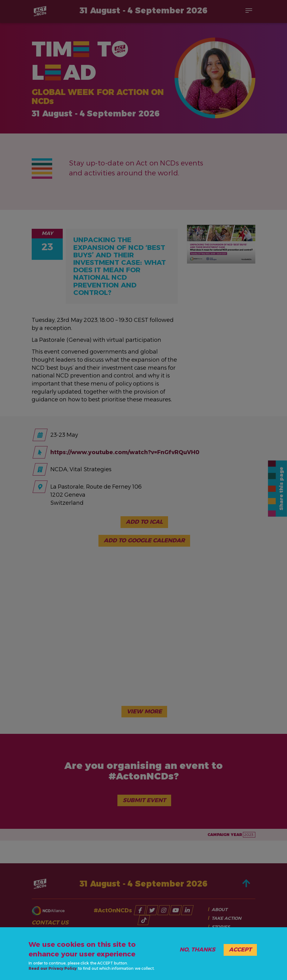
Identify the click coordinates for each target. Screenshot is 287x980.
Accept (240, 950)
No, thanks (197, 950)
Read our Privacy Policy (53, 968)
